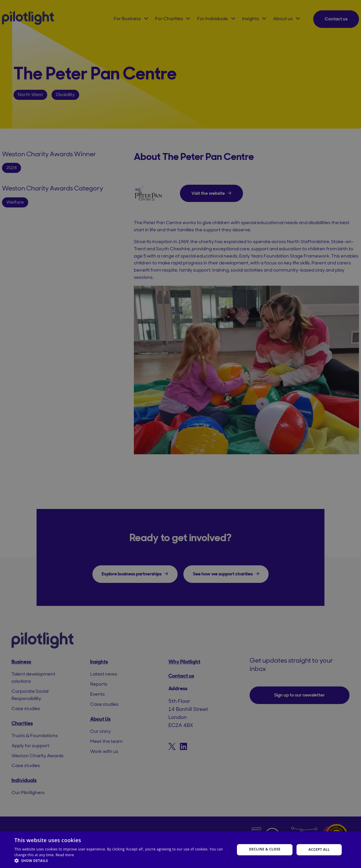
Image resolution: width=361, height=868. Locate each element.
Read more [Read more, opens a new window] (65, 855)
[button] (121, 861)
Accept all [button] (319, 849)
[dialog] (180, 434)
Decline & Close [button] (265, 849)
